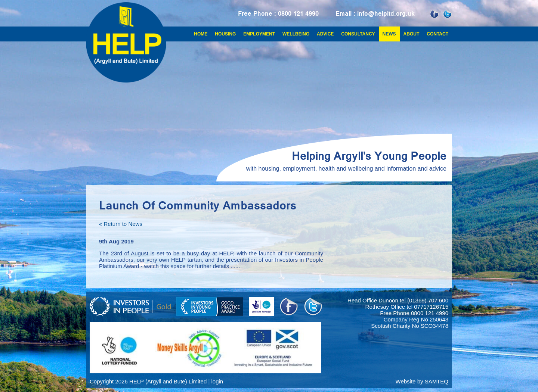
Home (201, 34)
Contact (437, 34)
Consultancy (358, 34)
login (217, 381)
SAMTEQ (437, 381)
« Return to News (121, 224)
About (412, 34)
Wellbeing (296, 34)
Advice (325, 34)
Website (406, 381)
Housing (225, 34)
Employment (259, 34)
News (389, 34)
